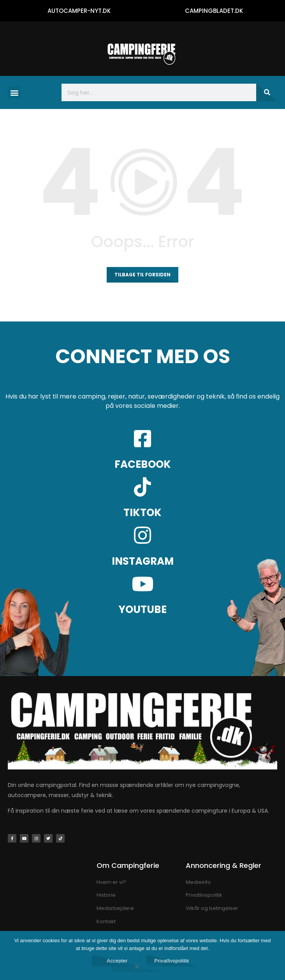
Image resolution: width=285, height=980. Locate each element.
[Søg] (267, 92)
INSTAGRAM (143, 561)
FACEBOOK (143, 464)
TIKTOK (142, 513)
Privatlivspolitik (172, 961)
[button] (14, 92)
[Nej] (137, 967)
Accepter (117, 961)
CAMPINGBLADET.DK (214, 11)
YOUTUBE (143, 609)
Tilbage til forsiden (142, 275)
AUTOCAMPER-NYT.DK (79, 11)
